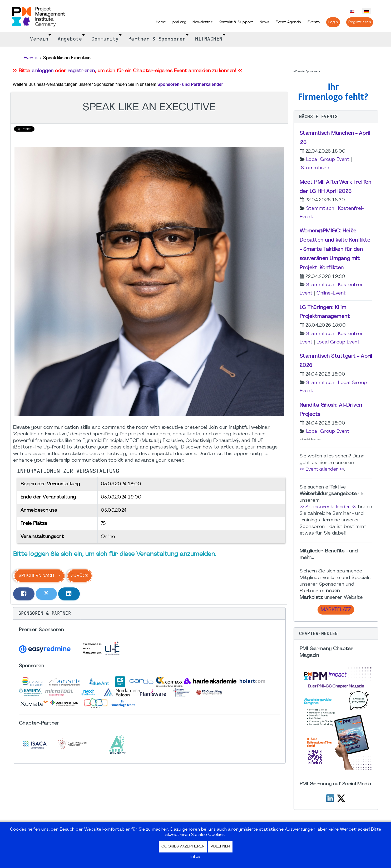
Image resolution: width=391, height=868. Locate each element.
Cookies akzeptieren (183, 847)
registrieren (81, 71)
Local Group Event (328, 160)
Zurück (80, 576)
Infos (195, 857)
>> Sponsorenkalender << (328, 507)
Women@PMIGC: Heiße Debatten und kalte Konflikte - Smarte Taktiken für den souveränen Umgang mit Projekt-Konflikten (335, 249)
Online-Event (331, 293)
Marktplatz (336, 610)
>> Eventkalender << (322, 469)
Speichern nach (36, 576)
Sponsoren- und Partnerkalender (190, 84)
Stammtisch (315, 168)
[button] (149, 613)
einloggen (43, 71)
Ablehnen (220, 847)
